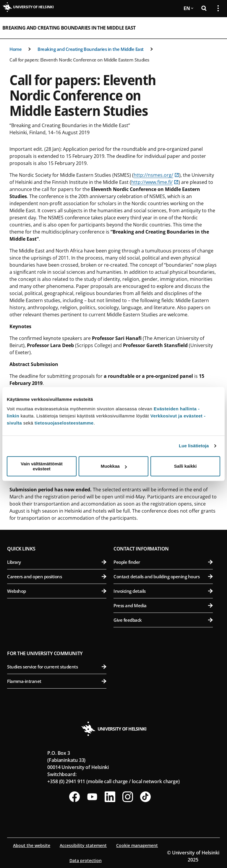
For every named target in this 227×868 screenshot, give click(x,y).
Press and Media (163, 605)
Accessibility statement (83, 845)
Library (57, 562)
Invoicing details (163, 591)
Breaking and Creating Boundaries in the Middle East (69, 28)
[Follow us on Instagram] (128, 797)
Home (16, 49)
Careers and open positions (57, 576)
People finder (163, 562)
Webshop (57, 591)
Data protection (86, 860)
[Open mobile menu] (216, 28)
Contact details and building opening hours (163, 576)
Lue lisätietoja (194, 446)
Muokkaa (114, 466)
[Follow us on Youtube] (92, 797)
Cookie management (137, 845)
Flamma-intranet (57, 681)
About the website (32, 845)
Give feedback (163, 620)
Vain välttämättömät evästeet (42, 466)
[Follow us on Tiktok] (145, 797)
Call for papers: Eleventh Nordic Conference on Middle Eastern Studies (79, 60)
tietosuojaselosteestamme (64, 423)
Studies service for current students (57, 667)
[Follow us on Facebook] (74, 797)
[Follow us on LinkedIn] (110, 797)
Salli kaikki (185, 466)
